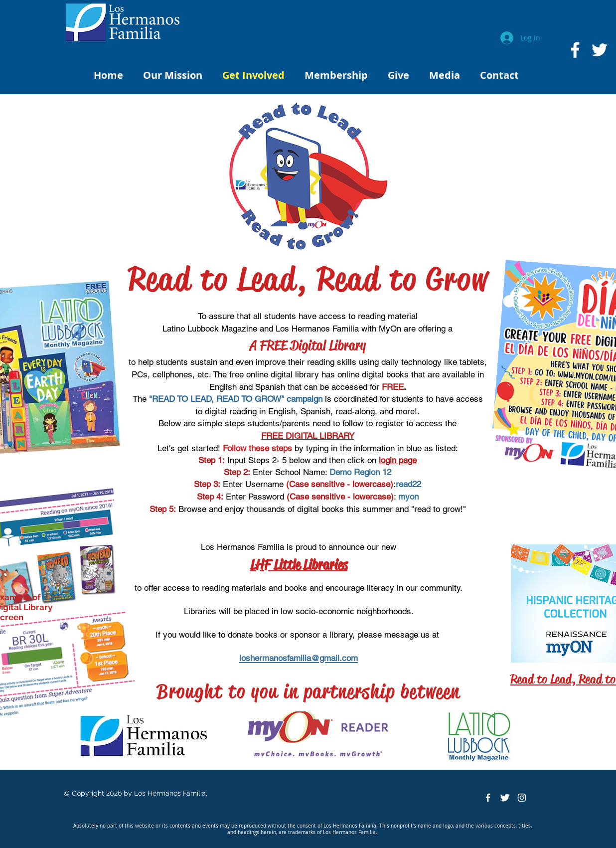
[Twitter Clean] (505, 798)
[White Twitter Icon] (600, 50)
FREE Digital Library (313, 345)
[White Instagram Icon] (522, 798)
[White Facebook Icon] (575, 50)
